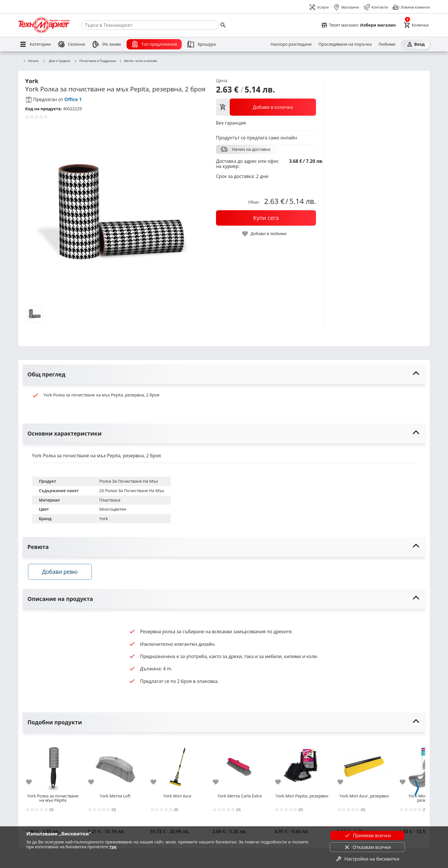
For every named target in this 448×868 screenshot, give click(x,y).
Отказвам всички (367, 847)
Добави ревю (64, 574)
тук (113, 847)
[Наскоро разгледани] (291, 44)
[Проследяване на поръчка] (345, 44)
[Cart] (416, 25)
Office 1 (73, 99)
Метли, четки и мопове (138, 61)
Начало (31, 61)
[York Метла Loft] (115, 768)
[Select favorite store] (358, 25)
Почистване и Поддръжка (95, 61)
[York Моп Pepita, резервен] (302, 768)
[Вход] (415, 44)
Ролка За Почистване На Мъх (128, 481)
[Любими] (387, 44)
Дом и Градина (56, 61)
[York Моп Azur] (177, 768)
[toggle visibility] (224, 375)
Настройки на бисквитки (367, 859)
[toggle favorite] (265, 234)
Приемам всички (367, 835)
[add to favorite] (32, 785)
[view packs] (266, 107)
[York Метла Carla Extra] (240, 768)
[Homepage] (44, 25)
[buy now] (266, 218)
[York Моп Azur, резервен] (364, 768)
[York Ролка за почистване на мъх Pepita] (53, 768)
